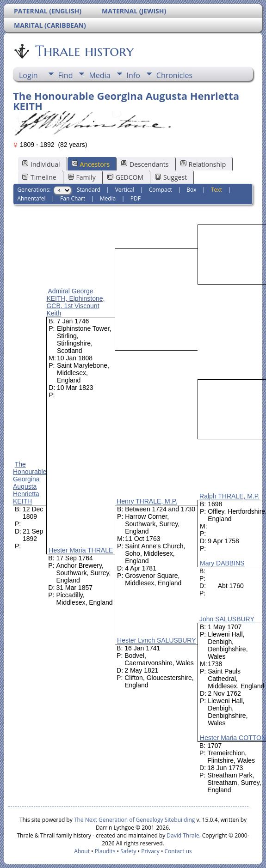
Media (99, 75)
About (82, 851)
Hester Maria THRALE (81, 550)
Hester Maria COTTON (233, 738)
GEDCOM (125, 177)
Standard (89, 190)
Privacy (150, 851)
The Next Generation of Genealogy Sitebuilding (135, 820)
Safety (128, 851)
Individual (41, 164)
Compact (161, 190)
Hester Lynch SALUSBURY (156, 640)
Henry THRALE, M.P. (147, 501)
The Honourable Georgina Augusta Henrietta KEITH (30, 483)
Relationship (203, 164)
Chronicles (174, 75)
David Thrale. (183, 835)
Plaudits (105, 851)
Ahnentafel (31, 198)
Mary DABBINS (222, 563)
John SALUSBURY (227, 619)
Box (191, 190)
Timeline (39, 177)
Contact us (178, 851)
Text (217, 190)
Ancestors (91, 164)
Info (133, 75)
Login (28, 75)
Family (82, 177)
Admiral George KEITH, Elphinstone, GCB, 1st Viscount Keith (75, 302)
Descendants (145, 164)
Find (66, 75)
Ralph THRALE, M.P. (229, 496)
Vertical (125, 190)
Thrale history (84, 51)
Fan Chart (73, 198)
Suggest (171, 177)
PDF (136, 198)
